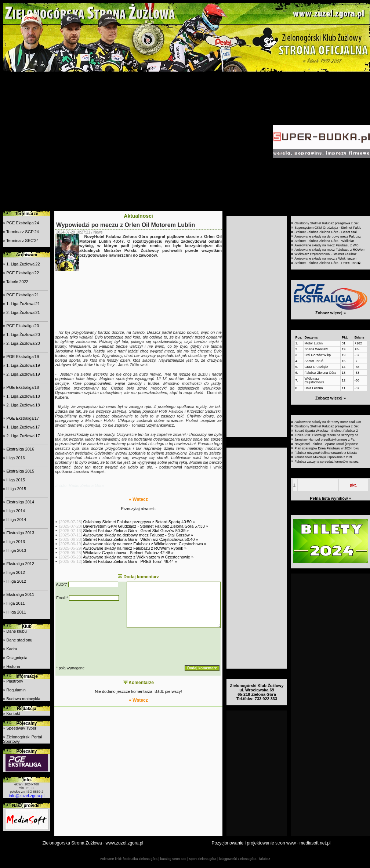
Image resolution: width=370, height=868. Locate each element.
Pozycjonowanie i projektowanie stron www (254, 843)
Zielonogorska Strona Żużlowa (72, 843)
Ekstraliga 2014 (20, 502)
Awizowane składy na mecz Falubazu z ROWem (330, 250)
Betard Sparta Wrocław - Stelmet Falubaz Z (326, 431)
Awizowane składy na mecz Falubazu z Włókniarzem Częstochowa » (145, 544)
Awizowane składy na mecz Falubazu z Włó (326, 245)
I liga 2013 (16, 542)
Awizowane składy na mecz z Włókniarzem (326, 258)
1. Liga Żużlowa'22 (23, 264)
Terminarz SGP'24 (23, 232)
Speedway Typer (21, 728)
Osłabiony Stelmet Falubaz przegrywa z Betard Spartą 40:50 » (139, 522)
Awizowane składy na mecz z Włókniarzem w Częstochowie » (138, 557)
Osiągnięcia (17, 658)
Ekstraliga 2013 (20, 533)
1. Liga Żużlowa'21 (23, 304)
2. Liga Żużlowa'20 (23, 343)
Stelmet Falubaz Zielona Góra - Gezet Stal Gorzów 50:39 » (136, 531)
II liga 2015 (16, 489)
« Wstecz (138, 499)
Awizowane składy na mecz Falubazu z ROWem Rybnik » (135, 548)
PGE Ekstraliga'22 (23, 273)
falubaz (265, 859)
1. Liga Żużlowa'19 (23, 365)
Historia (13, 666)
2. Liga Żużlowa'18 (23, 405)
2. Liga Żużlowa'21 (23, 312)
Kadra (12, 649)
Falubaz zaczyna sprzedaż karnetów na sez (327, 462)
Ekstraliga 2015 (20, 471)
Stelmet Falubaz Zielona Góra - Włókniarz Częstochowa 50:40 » (140, 539)
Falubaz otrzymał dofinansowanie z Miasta (326, 453)
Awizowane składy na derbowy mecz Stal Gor (328, 422)
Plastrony (15, 681)
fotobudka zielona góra (140, 859)
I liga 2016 (16, 458)
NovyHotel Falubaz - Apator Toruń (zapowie (326, 444)
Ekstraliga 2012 (20, 564)
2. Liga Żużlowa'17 (23, 436)
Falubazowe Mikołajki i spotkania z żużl (323, 457)
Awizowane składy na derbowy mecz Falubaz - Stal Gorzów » (138, 535)
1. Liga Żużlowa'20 (23, 334)
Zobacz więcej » (331, 313)
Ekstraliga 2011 (20, 594)
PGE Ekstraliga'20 (23, 326)
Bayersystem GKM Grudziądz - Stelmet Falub (328, 228)
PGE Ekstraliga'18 (23, 387)
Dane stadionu (19, 640)
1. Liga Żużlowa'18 (23, 396)
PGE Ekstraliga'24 (23, 223)
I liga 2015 (16, 480)
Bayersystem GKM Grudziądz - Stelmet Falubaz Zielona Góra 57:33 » (146, 526)
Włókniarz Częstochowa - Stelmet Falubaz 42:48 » (128, 553)
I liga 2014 (16, 511)
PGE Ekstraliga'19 (23, 357)
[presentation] (111, 647)
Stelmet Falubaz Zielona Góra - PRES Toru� (328, 263)
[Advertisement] (69, 142)
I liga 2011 (16, 603)
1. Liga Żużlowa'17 (23, 427)
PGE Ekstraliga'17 (23, 418)
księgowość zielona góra (238, 859)
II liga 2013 (16, 550)
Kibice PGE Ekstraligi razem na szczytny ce (326, 435)
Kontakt (13, 713)
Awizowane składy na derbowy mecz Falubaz (328, 236)
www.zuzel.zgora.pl (124, 843)
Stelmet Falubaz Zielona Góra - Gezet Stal (326, 232)
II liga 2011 (16, 612)
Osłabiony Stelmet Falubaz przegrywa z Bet (327, 223)
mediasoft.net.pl (315, 843)
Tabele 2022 (17, 282)
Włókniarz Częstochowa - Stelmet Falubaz (325, 254)
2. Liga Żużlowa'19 (23, 374)
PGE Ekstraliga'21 (23, 295)
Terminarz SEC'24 (22, 240)
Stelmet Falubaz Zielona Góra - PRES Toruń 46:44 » (130, 561)
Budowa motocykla (23, 699)
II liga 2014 (16, 520)
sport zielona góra (203, 859)
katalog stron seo (173, 859)
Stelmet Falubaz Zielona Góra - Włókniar (324, 241)
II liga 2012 (16, 581)
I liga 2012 (16, 572)
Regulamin (16, 690)
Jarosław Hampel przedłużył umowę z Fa (324, 440)
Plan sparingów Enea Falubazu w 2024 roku (327, 448)
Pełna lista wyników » (331, 498)
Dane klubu (17, 631)
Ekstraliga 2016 (20, 449)
